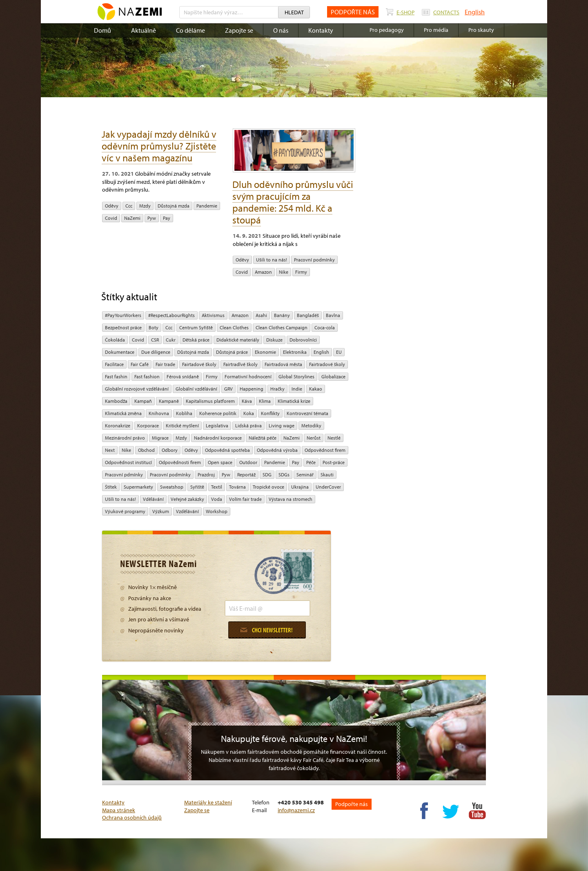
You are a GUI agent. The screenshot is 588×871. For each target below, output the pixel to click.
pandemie (207, 206)
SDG (267, 475)
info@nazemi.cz (296, 810)
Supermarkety (138, 487)
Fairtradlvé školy (241, 364)
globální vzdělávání (196, 389)
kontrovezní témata (307, 413)
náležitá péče (263, 438)
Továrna (237, 487)
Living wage (282, 425)
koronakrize (118, 425)
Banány (282, 315)
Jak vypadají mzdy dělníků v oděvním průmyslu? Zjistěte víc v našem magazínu (159, 146)
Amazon (263, 272)
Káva (247, 401)
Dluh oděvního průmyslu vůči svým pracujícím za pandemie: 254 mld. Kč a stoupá (293, 202)
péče (311, 462)
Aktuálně (144, 30)
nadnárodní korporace (218, 438)
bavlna (333, 315)
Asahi (261, 315)
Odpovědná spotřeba (227, 450)
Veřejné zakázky (187, 499)
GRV (228, 389)
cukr (171, 340)
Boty (154, 327)
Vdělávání (153, 499)
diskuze (274, 340)
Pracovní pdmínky (124, 475)
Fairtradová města (283, 364)
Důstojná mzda (174, 206)
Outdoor (248, 462)
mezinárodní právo (125, 438)
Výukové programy (125, 511)
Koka (249, 413)
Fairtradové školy (327, 364)
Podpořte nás (352, 804)
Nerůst (314, 438)
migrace (160, 438)
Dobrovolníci (303, 340)
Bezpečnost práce (123, 327)
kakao (316, 389)
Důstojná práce (232, 352)
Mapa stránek (119, 810)
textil (217, 487)
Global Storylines (296, 376)
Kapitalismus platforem (210, 401)
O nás (281, 30)
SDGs (284, 475)
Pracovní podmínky (314, 260)
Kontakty (321, 30)
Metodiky (311, 425)
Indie (297, 389)
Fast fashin (116, 376)
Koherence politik (218, 413)
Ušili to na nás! (272, 260)
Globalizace (333, 376)
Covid (111, 218)
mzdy (145, 206)
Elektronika (295, 352)
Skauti (327, 475)
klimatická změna (123, 413)
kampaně (169, 401)
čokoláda (115, 340)
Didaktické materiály (238, 340)
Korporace (148, 425)
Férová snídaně (183, 376)
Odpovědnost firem (325, 450)
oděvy (112, 206)
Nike (284, 272)
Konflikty (270, 413)
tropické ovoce (268, 487)
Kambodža (116, 401)
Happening (252, 389)
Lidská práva (248, 425)
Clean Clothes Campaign (282, 327)
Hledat (294, 12)
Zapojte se (239, 30)
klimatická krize (294, 401)
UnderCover (328, 487)
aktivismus (213, 315)
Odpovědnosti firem (180, 462)
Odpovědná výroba (277, 450)
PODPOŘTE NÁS (353, 12)
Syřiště (197, 487)
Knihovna (159, 413)
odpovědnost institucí (128, 462)
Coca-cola (325, 327)
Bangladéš (308, 315)
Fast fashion (147, 376)
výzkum (161, 511)
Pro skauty (481, 30)
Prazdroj (206, 475)
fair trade (165, 364)
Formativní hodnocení (248, 376)
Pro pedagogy (387, 30)
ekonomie (265, 352)
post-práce (334, 462)
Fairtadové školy (199, 364)
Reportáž (246, 475)
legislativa (217, 425)
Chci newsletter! (266, 630)
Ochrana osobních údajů (132, 817)
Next (110, 450)
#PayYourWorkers (123, 315)
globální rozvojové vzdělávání (137, 389)
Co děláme (190, 30)
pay (167, 218)
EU (339, 352)
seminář (305, 475)
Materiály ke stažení (208, 802)
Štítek (111, 487)
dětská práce (196, 340)
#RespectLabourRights (171, 315)
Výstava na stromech (291, 499)
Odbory (170, 450)
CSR (155, 340)
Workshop (217, 511)
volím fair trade (245, 499)
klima (265, 401)
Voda (217, 499)
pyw (152, 218)
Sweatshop (172, 487)
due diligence (156, 352)
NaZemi (132, 218)
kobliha (184, 413)
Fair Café (140, 364)
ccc (129, 206)
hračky (277, 389)
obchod (146, 450)
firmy (301, 272)
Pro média (436, 30)
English (475, 12)
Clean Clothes (234, 327)
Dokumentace (120, 352)
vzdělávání (187, 511)
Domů (102, 30)
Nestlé (334, 438)
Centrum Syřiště (196, 327)
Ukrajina (300, 487)
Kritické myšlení (182, 425)
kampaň (143, 401)
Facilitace (114, 364)
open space (220, 462)
